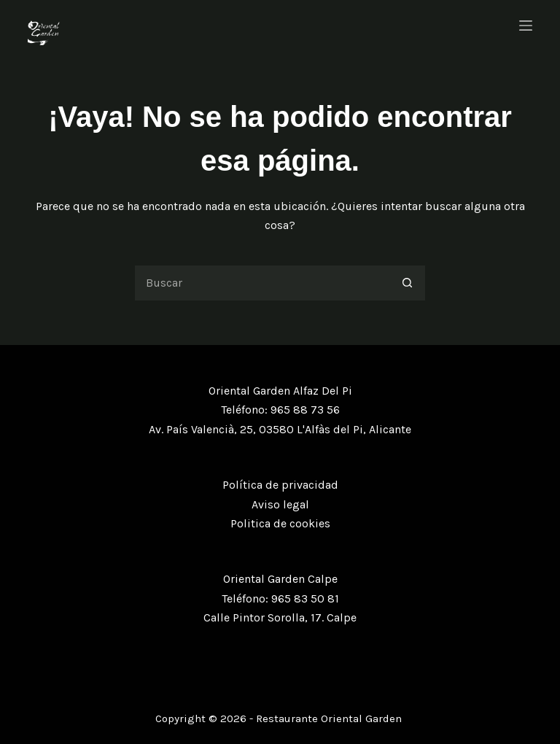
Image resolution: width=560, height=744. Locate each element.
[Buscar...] (262, 283)
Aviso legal (280, 504)
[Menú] (526, 26)
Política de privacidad (280, 485)
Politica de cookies (280, 523)
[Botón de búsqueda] (408, 283)
